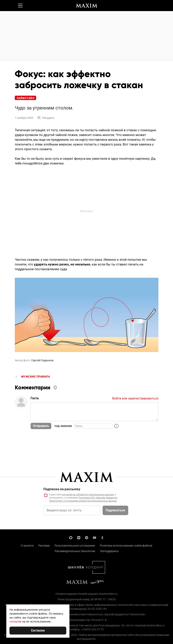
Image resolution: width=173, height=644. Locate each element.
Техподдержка (109, 551)
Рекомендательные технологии (75, 551)
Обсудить (46, 118)
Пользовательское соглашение (75, 546)
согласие (15, 621)
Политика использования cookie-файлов (126, 546)
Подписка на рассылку (62, 489)
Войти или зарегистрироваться (135, 398)
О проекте (27, 546)
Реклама (44, 546)
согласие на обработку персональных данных (88, 495)
